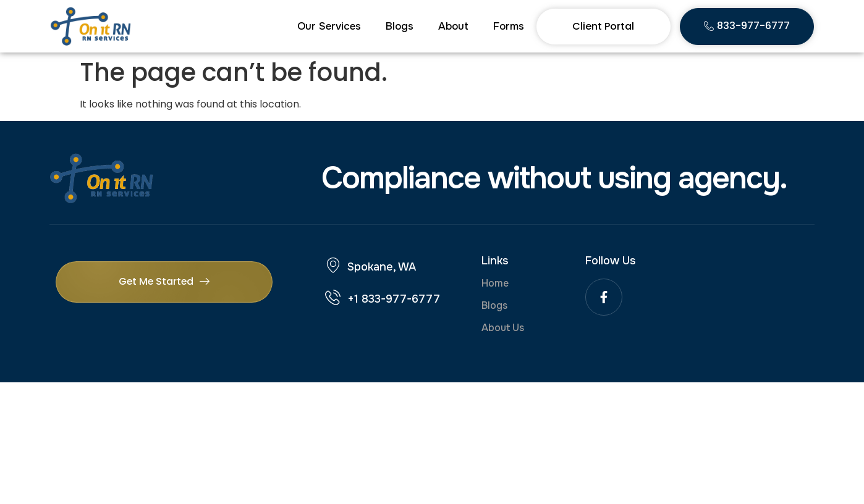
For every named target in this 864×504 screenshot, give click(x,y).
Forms (509, 26)
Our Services (329, 26)
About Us (503, 328)
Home (495, 283)
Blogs (400, 26)
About (453, 26)
